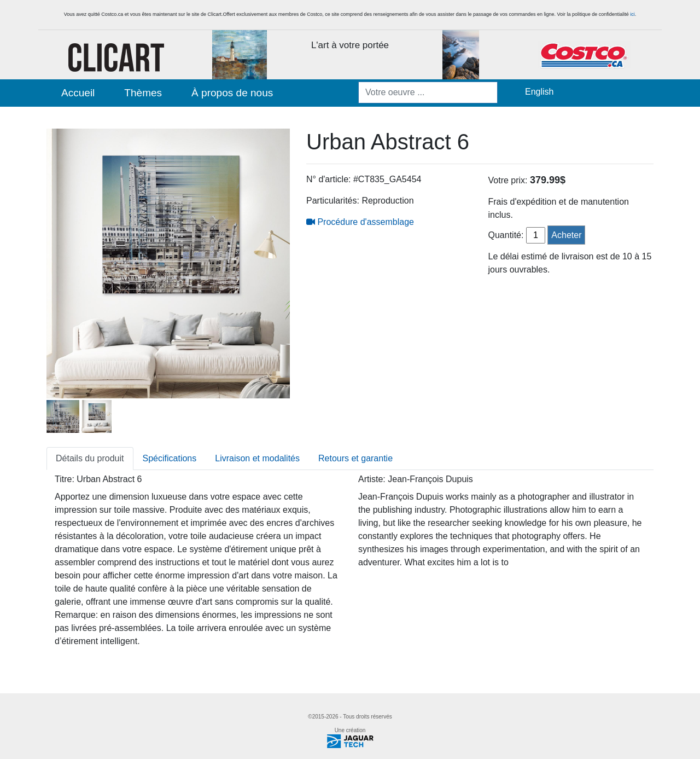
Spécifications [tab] (170, 458)
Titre (63, 479)
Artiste (371, 479)
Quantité (505, 235)
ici (632, 14)
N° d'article (327, 179)
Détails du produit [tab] (90, 458)
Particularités (331, 201)
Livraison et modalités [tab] (257, 458)
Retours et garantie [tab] (355, 458)
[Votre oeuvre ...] (428, 92)
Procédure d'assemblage (360, 222)
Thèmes (143, 93)
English (539, 92)
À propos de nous (232, 93)
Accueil (78, 93)
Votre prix (507, 180)
